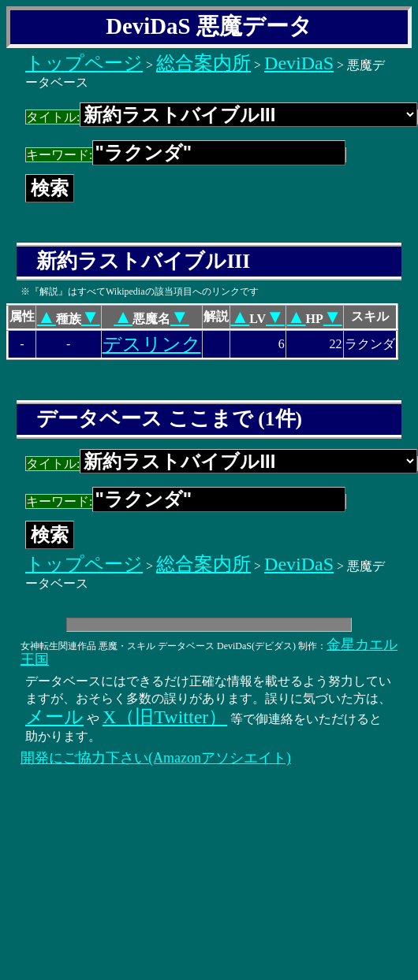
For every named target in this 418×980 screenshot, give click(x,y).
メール (54, 717)
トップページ (84, 63)
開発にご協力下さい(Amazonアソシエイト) (156, 758)
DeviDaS (299, 63)
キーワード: (186, 155)
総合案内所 (203, 63)
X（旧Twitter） (165, 717)
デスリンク (152, 344)
